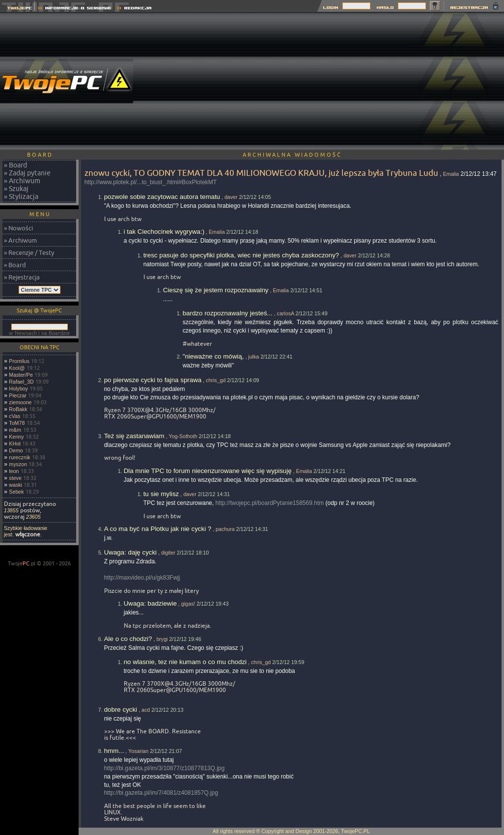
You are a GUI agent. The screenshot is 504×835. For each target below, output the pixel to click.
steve (15, 478)
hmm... (114, 751)
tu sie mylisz (161, 494)
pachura (225, 529)
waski (15, 485)
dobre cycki (121, 710)
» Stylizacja (21, 196)
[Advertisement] (326, 81)
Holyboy (18, 389)
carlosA (286, 313)
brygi (162, 639)
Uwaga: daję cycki (130, 552)
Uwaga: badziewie (150, 603)
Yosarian (138, 751)
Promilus (19, 361)
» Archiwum (22, 181)
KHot (15, 444)
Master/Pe (21, 375)
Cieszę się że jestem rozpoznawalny (216, 290)
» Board (15, 165)
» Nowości (18, 228)
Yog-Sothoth (183, 436)
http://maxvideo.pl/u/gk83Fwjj (142, 578)
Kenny (16, 437)
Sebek (16, 492)
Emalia (451, 174)
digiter (168, 553)
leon (14, 471)
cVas (14, 416)
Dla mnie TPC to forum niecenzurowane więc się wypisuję (208, 471)
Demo (16, 450)
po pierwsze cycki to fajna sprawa (153, 380)
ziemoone (20, 402)
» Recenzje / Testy (29, 252)
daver (231, 197)
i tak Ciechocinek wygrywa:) (164, 232)
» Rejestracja (22, 277)
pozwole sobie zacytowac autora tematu (162, 197)
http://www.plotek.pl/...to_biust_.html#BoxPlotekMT (151, 182)
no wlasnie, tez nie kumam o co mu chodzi (185, 662)
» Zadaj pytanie (27, 173)
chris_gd (216, 380)
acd (146, 710)
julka (253, 357)
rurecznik (19, 457)
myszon (18, 464)
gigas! (188, 604)
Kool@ (17, 368)
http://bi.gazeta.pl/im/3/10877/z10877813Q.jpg (165, 768)
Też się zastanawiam (134, 436)
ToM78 (17, 423)
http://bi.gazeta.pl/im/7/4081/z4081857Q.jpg (161, 793)
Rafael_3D (21, 382)
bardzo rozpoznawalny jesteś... (228, 313)
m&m (15, 430)
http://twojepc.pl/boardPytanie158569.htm (269, 503)
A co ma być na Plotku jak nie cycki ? (158, 529)
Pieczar (18, 395)
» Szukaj (16, 189)
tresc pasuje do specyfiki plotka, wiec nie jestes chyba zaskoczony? (241, 255)
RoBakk (18, 409)
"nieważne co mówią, (213, 356)
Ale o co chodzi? (128, 639)
